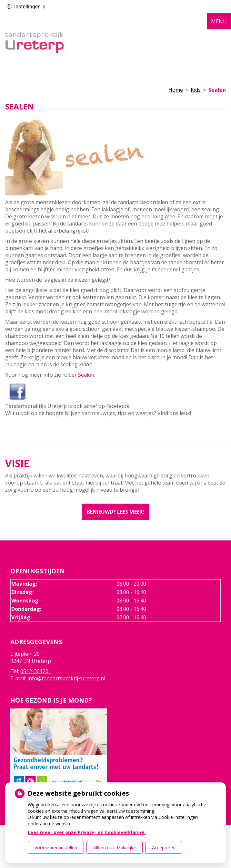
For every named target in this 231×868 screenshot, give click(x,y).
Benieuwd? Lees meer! (115, 512)
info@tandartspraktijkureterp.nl (66, 678)
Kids (196, 90)
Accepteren (164, 847)
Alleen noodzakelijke (115, 847)
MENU (219, 21)
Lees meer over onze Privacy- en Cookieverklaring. (87, 832)
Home (176, 90)
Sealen (86, 375)
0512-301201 (36, 671)
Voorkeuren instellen (56, 847)
